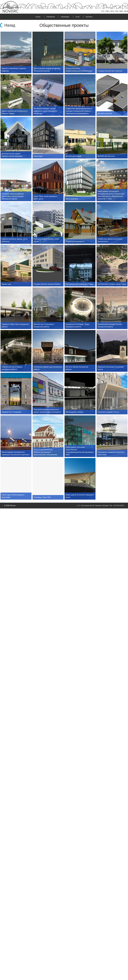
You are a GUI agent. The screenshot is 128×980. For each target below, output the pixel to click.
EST (103, 11)
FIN (117, 11)
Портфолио (51, 17)
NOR (126, 11)
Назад (10, 25)
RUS (112, 11)
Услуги (38, 17)
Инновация (65, 17)
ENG (107, 11)
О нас (77, 17)
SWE (121, 11)
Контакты (89, 17)
